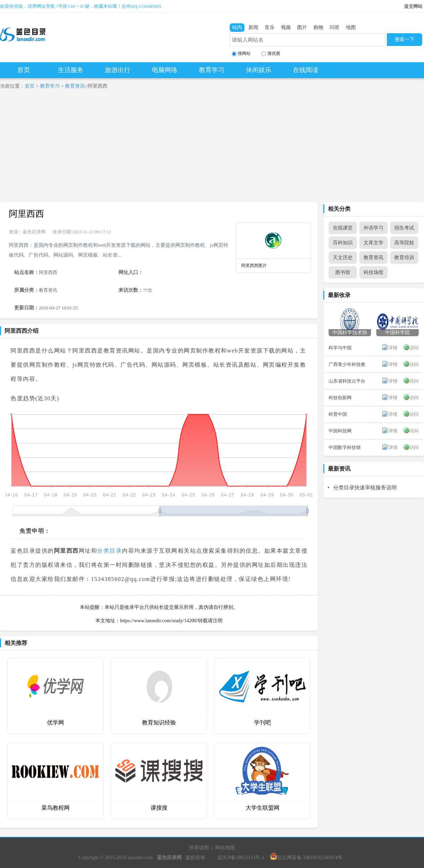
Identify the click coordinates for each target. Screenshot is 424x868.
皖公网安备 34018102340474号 (306, 858)
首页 (24, 70)
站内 (237, 27)
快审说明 (199, 848)
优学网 (55, 723)
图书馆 (343, 272)
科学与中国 (340, 348)
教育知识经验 (159, 723)
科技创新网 (340, 398)
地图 (351, 27)
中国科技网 (340, 431)
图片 (302, 27)
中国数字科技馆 (345, 447)
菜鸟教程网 (55, 808)
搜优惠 (271, 54)
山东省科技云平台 (347, 381)
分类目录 (110, 551)
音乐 (270, 27)
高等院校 (404, 243)
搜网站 (241, 54)
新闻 (253, 27)
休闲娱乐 (259, 70)
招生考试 (404, 228)
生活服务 (71, 70)
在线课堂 (343, 228)
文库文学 (373, 243)
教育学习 (212, 70)
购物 (318, 27)
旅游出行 (118, 70)
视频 (286, 27)
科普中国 (338, 414)
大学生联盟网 (263, 808)
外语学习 (373, 228)
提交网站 (413, 6)
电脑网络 (165, 70)
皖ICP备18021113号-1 (241, 858)
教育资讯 (75, 86)
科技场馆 (373, 272)
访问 (414, 348)
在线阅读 (306, 70)
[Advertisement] (212, 149)
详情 (393, 348)
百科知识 (343, 243)
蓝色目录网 (34, 232)
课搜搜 (159, 808)
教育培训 (404, 258)
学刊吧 (263, 723)
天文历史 (343, 258)
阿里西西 (26, 214)
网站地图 (225, 848)
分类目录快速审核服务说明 (365, 488)
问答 (335, 27)
